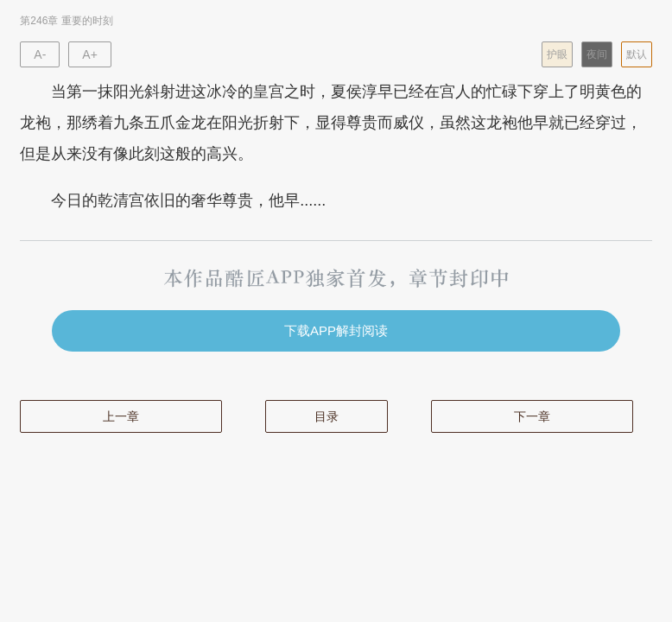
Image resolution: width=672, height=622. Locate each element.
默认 (637, 54)
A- (40, 54)
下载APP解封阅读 (336, 330)
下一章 (532, 416)
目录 (326, 416)
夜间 (597, 54)
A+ (90, 54)
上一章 (121, 416)
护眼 (557, 54)
